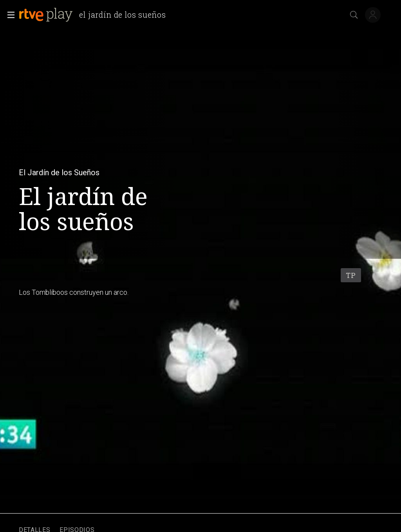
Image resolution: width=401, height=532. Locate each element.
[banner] (95, 15)
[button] (9, 15)
